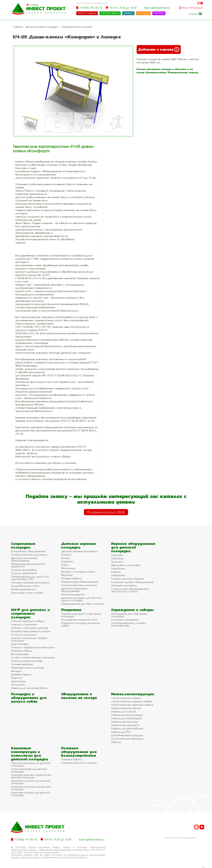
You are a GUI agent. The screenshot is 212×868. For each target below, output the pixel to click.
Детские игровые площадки (42, 27)
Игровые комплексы (124, 585)
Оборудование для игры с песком (83, 604)
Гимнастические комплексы (29, 555)
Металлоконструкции (133, 694)
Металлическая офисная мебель (132, 705)
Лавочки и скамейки (24, 624)
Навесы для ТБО (121, 732)
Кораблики (118, 568)
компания (143, 13)
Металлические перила (126, 708)
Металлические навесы (126, 698)
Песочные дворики (73, 594)
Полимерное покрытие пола (79, 620)
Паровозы (117, 558)
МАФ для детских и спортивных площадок (30, 613)
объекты (128, 13)
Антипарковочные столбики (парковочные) (129, 624)
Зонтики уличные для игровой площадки (29, 639)
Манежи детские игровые (127, 579)
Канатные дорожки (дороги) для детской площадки (31, 776)
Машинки (117, 555)
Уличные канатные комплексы (30, 582)
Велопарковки (20, 654)
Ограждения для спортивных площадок (129, 615)
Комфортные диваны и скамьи (31, 631)
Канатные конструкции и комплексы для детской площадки (30, 754)
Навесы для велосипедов (127, 715)
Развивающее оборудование (80, 582)
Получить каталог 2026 (106, 512)
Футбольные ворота (23, 589)
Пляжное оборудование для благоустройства (79, 752)
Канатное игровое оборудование (132, 582)
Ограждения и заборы (132, 610)
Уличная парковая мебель (28, 621)
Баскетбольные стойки (25, 586)
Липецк (34, 5)
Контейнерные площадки (127, 735)
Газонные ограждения (125, 620)
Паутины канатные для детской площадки (30, 764)
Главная (18, 27)
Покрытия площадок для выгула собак (81, 624)
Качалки (66, 555)
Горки (65, 565)
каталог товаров (87, 13)
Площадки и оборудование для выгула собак (29, 698)
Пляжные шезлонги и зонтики (79, 763)
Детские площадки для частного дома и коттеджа (82, 599)
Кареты (116, 572)
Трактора (117, 562)
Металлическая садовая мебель (132, 701)
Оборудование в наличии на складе (79, 696)
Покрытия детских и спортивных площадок (81, 615)
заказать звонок (110, 13)
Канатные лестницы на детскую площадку (31, 788)
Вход (185, 8)
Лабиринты (118, 575)
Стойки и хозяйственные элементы (33, 657)
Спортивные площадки (23, 545)
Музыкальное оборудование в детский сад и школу (130, 590)
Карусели (67, 561)
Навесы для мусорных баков (29, 688)
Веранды (67, 575)
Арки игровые (20, 644)
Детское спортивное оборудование (24, 559)
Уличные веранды (22, 664)
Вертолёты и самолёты (126, 565)
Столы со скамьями (24, 635)
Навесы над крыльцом (125, 725)
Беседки (16, 671)
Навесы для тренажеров (127, 718)
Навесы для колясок (124, 712)
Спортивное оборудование (28, 551)
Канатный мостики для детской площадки (31, 782)
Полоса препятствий (24, 573)
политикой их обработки (73, 857)
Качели (66, 558)
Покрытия (71, 610)
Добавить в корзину (159, 49)
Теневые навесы (71, 578)
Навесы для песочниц (125, 722)
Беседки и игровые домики (78, 572)
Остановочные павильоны (127, 739)
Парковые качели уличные (77, 27)
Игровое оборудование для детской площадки (133, 547)
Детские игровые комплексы (79, 551)
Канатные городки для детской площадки (30, 794)
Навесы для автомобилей (127, 728)
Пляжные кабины (21, 651)
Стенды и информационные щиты (33, 647)
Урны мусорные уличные (27, 661)
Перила (116, 742)
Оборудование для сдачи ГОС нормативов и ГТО (30, 578)
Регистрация (196, 8)
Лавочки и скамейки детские (30, 628)
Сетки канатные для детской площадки (29, 770)
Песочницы (68, 568)
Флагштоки (18, 685)
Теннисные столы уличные (27, 593)
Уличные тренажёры (24, 570)
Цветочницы (18, 681)
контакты (159, 13)
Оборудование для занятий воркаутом (28, 565)
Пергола (16, 678)
